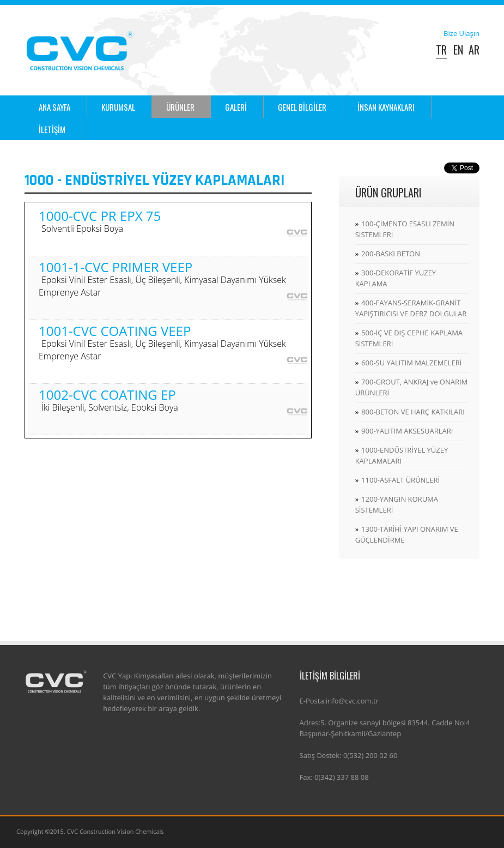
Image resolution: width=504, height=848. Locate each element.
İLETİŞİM (52, 129)
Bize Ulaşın (462, 33)
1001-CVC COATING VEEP (162, 342)
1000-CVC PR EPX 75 (100, 221)
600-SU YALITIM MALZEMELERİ (411, 363)
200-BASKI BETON (391, 254)
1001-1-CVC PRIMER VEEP (162, 279)
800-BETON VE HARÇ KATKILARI (413, 412)
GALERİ (236, 107)
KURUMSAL (118, 107)
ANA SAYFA (54, 107)
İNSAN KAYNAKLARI (386, 107)
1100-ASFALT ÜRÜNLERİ (400, 480)
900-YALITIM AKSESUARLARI (407, 431)
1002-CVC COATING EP (108, 400)
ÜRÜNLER (180, 107)
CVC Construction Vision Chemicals (116, 831)
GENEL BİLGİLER (302, 107)
